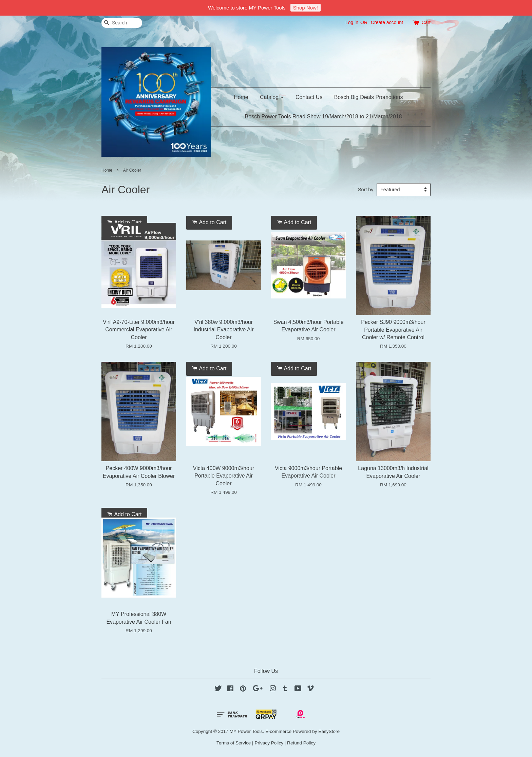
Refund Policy (301, 743)
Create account (387, 22)
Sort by (366, 190)
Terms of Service (234, 743)
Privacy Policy (269, 743)
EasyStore (329, 731)
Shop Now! (306, 8)
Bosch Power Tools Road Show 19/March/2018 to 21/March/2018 (324, 117)
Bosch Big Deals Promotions (369, 97)
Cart (426, 22)
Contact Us (309, 97)
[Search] (122, 23)
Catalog (272, 97)
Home (241, 97)
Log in (352, 22)
